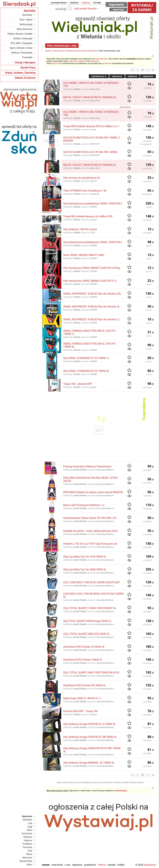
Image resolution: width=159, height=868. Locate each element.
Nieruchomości (25, 29)
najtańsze (82, 61)
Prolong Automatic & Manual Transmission (87, 466)
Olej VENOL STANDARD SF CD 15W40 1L (86, 358)
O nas (68, 865)
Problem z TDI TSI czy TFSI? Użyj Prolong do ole (90, 544)
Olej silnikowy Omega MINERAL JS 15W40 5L (89, 763)
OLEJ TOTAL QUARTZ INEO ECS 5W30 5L (87, 634)
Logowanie (116, 4)
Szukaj (70, 8)
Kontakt (112, 865)
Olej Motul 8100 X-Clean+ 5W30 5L (83, 660)
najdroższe (94, 61)
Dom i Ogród (26, 20)
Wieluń (29, 854)
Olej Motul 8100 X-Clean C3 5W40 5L (84, 647)
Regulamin (77, 865)
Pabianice (28, 837)
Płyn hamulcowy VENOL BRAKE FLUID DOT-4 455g (92, 268)
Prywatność (90, 865)
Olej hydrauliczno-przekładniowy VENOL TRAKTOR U (93, 204)
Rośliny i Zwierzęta (23, 38)
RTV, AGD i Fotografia (22, 43)
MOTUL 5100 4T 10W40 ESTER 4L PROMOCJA (90, 97)
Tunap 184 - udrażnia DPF (78, 384)
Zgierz (29, 864)
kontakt (97, 3)
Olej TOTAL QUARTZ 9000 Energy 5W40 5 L (88, 621)
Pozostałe (27, 57)
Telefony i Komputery (22, 53)
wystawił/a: (90, 89)
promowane (57, 63)
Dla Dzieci (27, 15)
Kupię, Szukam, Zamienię (20, 73)
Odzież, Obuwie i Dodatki (20, 34)
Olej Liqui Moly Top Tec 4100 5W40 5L (85, 557)
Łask (30, 823)
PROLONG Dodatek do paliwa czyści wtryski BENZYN (93, 492)
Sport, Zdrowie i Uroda (21, 48)
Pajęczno (28, 840)
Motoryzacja (58, 51)
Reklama (102, 865)
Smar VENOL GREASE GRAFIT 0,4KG (84, 255)
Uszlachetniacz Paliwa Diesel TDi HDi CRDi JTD (90, 518)
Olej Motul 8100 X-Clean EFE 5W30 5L (85, 685)
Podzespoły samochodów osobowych (81, 51)
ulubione (74, 3)
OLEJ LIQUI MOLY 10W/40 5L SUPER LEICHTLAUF (92, 582)
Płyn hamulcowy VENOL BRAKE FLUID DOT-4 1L (90, 281)
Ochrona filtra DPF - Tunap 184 (81, 711)
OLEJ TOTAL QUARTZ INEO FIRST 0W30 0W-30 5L (91, 673)
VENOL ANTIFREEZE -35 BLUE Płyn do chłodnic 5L (92, 307)
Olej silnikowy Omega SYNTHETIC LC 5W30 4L (89, 724)
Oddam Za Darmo (25, 78)
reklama (86, 3)
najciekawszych (101, 59)
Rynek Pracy (28, 68)
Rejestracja (118, 9)
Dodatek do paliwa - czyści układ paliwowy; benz (91, 531)
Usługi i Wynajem (25, 62)
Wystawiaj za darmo (142, 8)
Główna (48, 51)
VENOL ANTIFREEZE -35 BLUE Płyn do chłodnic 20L (92, 294)
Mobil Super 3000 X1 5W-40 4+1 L (82, 698)
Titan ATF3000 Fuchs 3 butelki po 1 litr (85, 191)
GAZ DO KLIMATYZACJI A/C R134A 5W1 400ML (90, 152)
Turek (30, 851)
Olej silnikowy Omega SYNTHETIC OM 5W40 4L (90, 737)
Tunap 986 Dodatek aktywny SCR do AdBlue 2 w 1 (91, 126)
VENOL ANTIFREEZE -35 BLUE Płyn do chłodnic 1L (92, 319)
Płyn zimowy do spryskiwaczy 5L (82, 178)
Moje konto (57, 865)
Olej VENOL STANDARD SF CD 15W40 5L (86, 371)
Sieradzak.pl (150, 865)
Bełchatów (28, 820)
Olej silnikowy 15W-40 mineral (80, 229)
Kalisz (30, 830)
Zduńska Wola (26, 861)
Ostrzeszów (27, 834)
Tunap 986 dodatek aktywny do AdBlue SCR (88, 216)
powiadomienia (59, 3)
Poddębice (27, 844)
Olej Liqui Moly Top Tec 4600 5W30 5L (85, 569)
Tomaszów (27, 847)
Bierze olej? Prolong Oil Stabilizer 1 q (84, 505)
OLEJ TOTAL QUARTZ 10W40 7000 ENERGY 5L (90, 608)
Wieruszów (27, 858)
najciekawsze (99, 76)
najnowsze (73, 61)
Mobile (121, 865)
